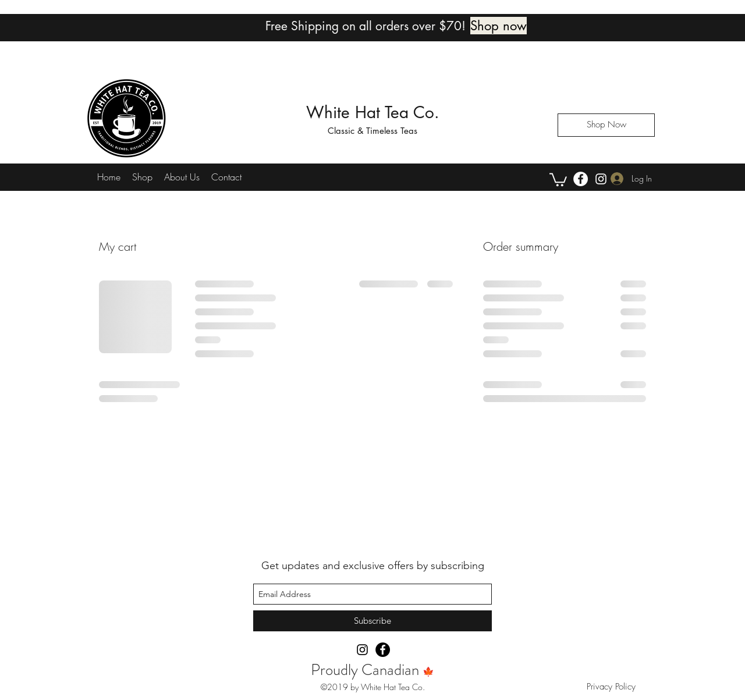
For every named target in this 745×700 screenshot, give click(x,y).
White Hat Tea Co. (373, 112)
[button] (558, 179)
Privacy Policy (613, 687)
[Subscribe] (372, 621)
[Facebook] (581, 179)
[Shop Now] (606, 125)
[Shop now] (499, 26)
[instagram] (601, 179)
